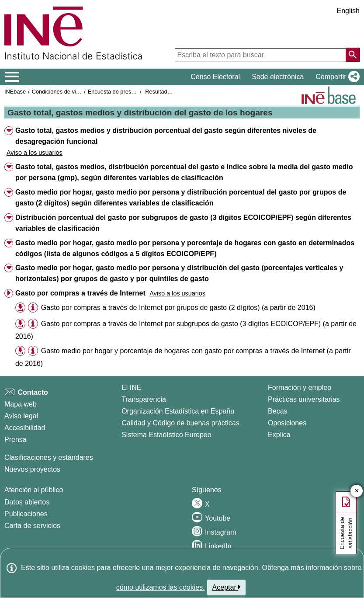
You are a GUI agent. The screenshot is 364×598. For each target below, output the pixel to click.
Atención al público (34, 490)
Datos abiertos (27, 502)
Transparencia (144, 399)
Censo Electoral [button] (215, 77)
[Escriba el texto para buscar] (260, 55)
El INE (131, 388)
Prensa (16, 440)
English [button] (348, 11)
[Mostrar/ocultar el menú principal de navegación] (12, 77)
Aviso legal (21, 416)
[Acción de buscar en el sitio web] (353, 55)
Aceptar (227, 587)
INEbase (15, 92)
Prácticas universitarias (304, 399)
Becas (277, 411)
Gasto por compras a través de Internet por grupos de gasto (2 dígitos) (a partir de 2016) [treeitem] (178, 308)
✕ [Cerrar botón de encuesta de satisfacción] (357, 491)
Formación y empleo (300, 388)
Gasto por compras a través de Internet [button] (80, 293)
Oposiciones (287, 423)
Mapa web (21, 404)
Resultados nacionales (173, 92)
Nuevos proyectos (32, 469)
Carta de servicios (32, 526)
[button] (336, 77)
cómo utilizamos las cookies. (161, 587)
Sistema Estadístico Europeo (166, 435)
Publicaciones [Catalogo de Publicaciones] (26, 514)
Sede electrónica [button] (278, 77)
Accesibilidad (25, 428)
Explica (279, 435)
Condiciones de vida (57, 92)
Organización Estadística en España (178, 411)
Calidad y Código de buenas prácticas (180, 423)
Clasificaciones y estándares (49, 457)
